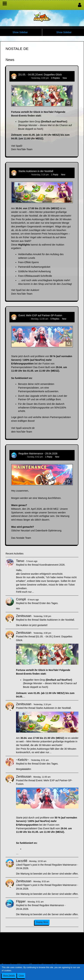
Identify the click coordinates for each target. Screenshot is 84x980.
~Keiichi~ (22, 760)
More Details (9, 975)
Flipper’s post (30, 865)
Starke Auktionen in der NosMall (36, 171)
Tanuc (20, 561)
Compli (21, 599)
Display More (42, 922)
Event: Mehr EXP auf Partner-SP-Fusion (40, 315)
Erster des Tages (49, 603)
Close (21, 975)
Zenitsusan (24, 78)
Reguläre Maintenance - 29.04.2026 (38, 454)
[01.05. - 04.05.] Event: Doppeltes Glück (40, 75)
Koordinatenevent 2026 (52, 565)
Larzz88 (22, 861)
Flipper (22, 457)
